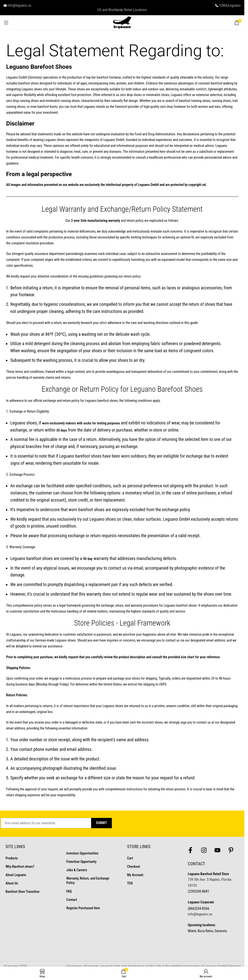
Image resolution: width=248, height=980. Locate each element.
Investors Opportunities (82, 853)
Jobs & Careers (77, 870)
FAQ (69, 891)
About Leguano (16, 875)
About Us (12, 883)
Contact (72, 900)
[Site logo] (122, 22)
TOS (130, 883)
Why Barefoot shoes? (20, 867)
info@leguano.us (19, 5)
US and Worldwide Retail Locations (122, 10)
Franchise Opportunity (81, 862)
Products (12, 858)
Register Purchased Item (83, 908)
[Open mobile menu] (6, 23)
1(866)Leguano (230, 5)
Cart (130, 858)
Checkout (133, 867)
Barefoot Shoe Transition (23, 892)
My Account (135, 875)
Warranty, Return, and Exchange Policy (88, 881)
